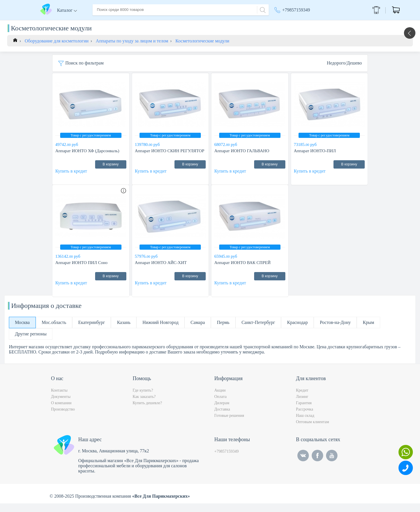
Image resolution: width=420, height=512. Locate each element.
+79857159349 (296, 10)
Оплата (177, 23)
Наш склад (305, 424)
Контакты (200, 23)
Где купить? (143, 399)
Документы (61, 405)
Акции (284, 23)
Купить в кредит (71, 180)
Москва (314, 23)
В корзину (111, 173)
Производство (63, 418)
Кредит (302, 399)
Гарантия (304, 412)
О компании (127, 23)
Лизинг (302, 405)
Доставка (154, 23)
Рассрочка (305, 418)
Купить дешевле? (147, 412)
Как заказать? (144, 405)
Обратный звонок (358, 10)
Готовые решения (229, 424)
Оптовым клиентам (312, 430)
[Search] (262, 9)
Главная (100, 23)
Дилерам (222, 412)
